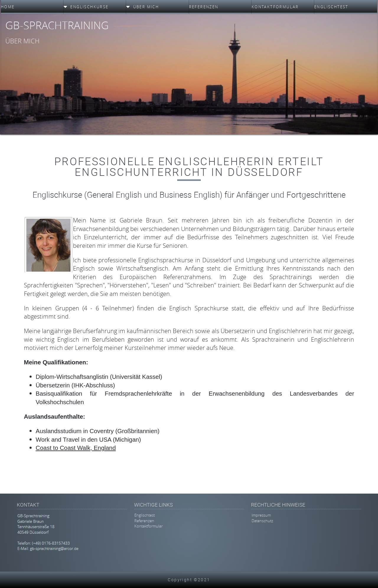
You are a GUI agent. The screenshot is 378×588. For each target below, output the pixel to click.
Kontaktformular (149, 526)
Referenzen (144, 521)
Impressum (261, 515)
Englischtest (145, 515)
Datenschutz (262, 521)
